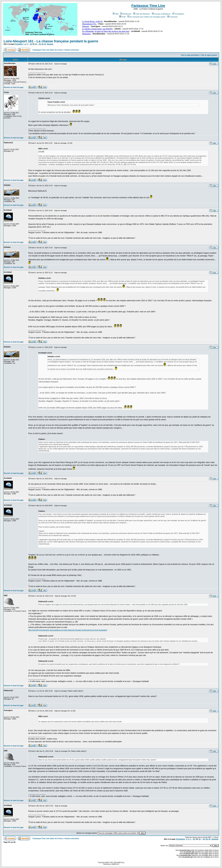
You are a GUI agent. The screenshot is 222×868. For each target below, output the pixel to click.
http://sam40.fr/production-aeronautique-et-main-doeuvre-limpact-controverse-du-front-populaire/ (68, 630)
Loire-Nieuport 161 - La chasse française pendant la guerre (51, 41)
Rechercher (126, 14)
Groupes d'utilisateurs (161, 14)
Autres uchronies (72, 50)
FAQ (116, 14)
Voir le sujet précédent (190, 55)
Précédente (19, 44)
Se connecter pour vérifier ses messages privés (146, 17)
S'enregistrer (178, 14)
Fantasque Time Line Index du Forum (48, 50)
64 (42, 44)
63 (40, 44)
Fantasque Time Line (148, 6)
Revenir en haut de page (14, 87)
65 (45, 44)
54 (36, 44)
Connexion (173, 17)
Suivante (50, 44)
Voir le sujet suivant (209, 55)
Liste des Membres (142, 14)
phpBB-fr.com (115, 864)
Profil (122, 17)
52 (31, 44)
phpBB (107, 863)
